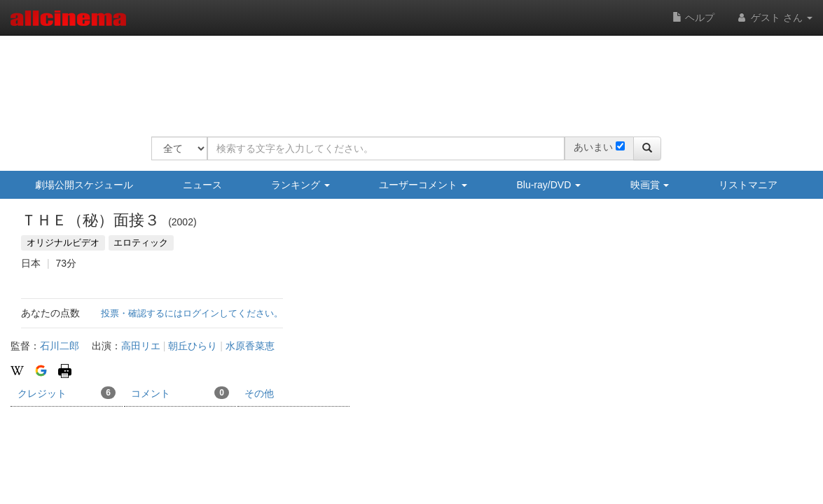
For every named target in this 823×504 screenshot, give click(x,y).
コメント (180, 393)
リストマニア (748, 185)
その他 (259, 393)
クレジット (67, 393)
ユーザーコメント (423, 185)
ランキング (300, 185)
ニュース (202, 185)
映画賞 (650, 185)
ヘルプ (693, 17)
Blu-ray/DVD (548, 185)
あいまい (593, 147)
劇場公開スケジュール (84, 185)
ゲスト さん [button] (774, 17)
